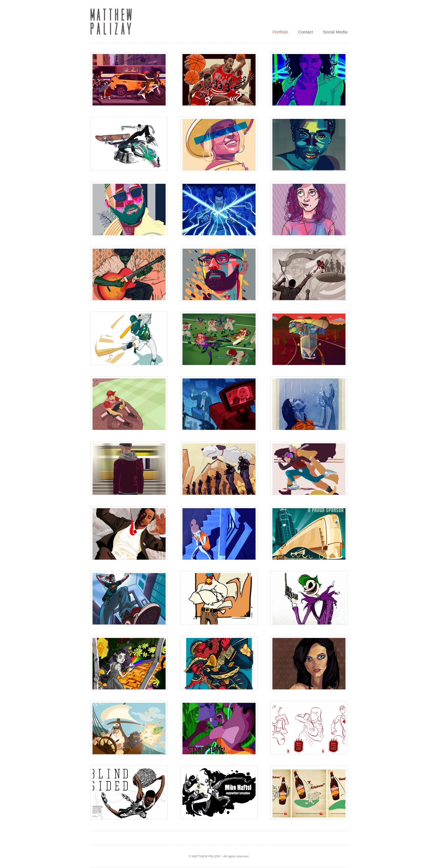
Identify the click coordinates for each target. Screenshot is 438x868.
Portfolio (280, 32)
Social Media (335, 32)
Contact (306, 32)
